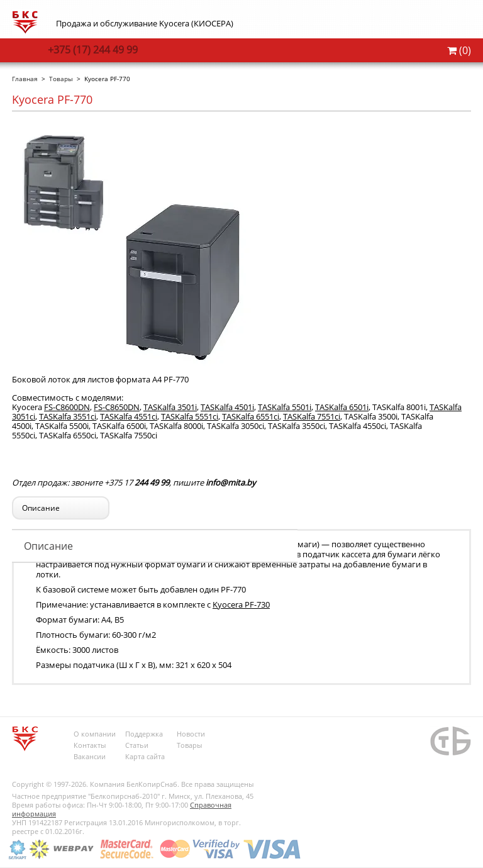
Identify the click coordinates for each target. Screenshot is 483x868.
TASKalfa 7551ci (312, 416)
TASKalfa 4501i (227, 407)
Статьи (137, 745)
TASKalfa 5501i (285, 407)
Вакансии (90, 756)
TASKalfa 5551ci (190, 416)
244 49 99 (93, 50)
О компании (95, 734)
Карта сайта (145, 756)
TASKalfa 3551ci (68, 416)
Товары (61, 79)
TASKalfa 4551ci (129, 416)
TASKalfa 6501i (342, 407)
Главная (25, 79)
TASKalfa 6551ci (251, 416)
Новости (191, 734)
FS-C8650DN (117, 407)
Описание (48, 546)
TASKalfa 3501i (170, 407)
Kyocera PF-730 (241, 604)
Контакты (90, 745)
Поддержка (144, 734)
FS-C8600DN (67, 407)
